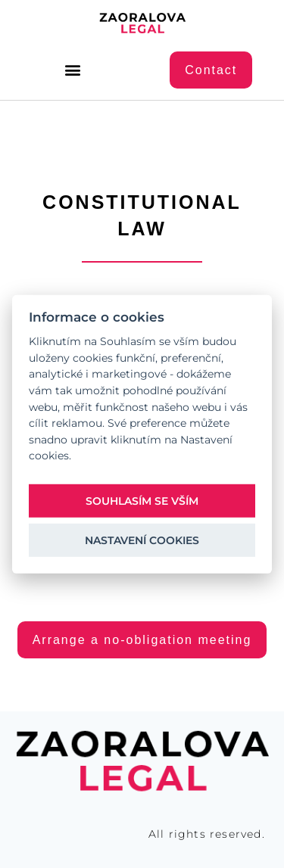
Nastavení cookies (142, 540)
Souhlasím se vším (142, 500)
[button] (73, 70)
